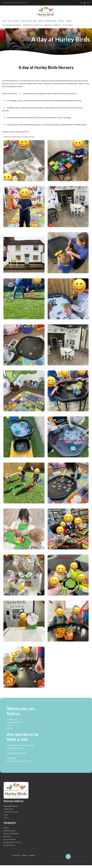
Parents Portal (10, 848)
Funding (62, 24)
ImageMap (32, 858)
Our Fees (55, 24)
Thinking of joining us (29, 28)
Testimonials (43, 28)
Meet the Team (12, 24)
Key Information (10, 842)
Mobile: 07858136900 (16, 756)
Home (4, 24)
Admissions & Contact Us (11, 28)
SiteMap (24, 858)
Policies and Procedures (75, 24)
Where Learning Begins (43, 24)
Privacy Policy (16, 858)
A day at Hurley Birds (26, 24)
